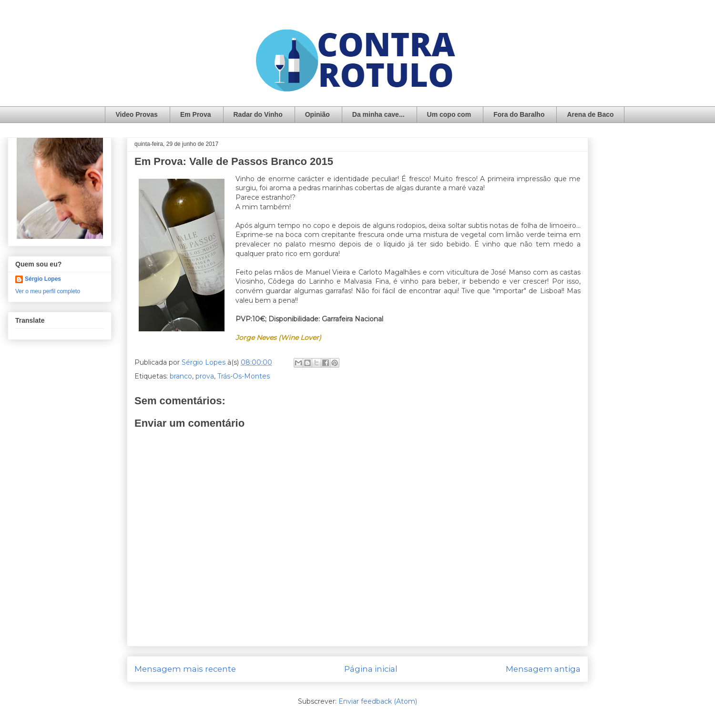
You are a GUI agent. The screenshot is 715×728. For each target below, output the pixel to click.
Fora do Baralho (519, 114)
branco (181, 376)
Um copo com (449, 114)
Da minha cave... (378, 114)
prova (205, 376)
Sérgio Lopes (43, 279)
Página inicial (371, 669)
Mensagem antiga (543, 669)
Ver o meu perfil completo (48, 291)
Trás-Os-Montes (244, 376)
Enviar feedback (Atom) (378, 701)
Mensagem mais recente (185, 669)
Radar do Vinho (258, 114)
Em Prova (196, 114)
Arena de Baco (590, 114)
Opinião (317, 114)
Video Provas (136, 114)
